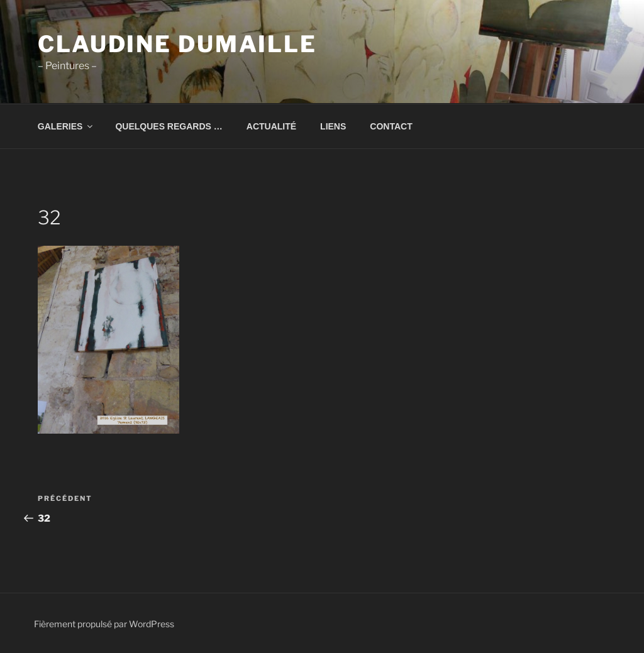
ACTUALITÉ (271, 126)
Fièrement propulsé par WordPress (104, 624)
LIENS (333, 126)
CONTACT (391, 126)
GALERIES (66, 126)
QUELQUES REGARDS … (169, 126)
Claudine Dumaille (177, 44)
